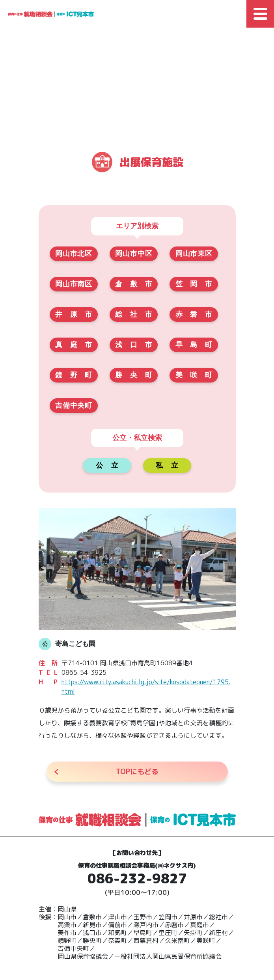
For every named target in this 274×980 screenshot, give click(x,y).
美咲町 (194, 375)
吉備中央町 (74, 405)
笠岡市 (194, 284)
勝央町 (133, 375)
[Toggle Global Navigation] (260, 14)
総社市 (133, 314)
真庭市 (74, 345)
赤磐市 (194, 314)
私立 (167, 465)
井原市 (74, 314)
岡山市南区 (74, 284)
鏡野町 (74, 375)
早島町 (194, 345)
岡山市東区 (194, 254)
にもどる (137, 772)
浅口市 (133, 345)
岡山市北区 (74, 254)
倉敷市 (133, 284)
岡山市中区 (133, 254)
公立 (107, 465)
